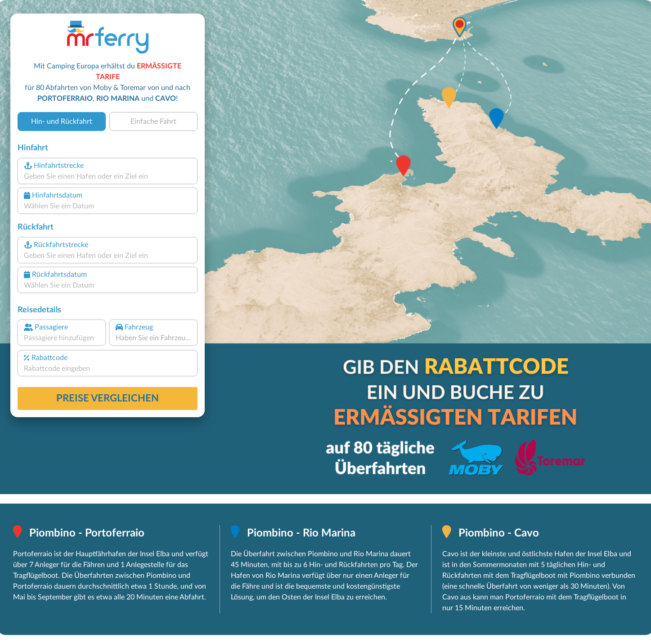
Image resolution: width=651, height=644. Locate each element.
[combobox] (108, 176)
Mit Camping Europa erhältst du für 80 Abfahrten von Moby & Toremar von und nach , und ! (108, 82)
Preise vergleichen (108, 398)
